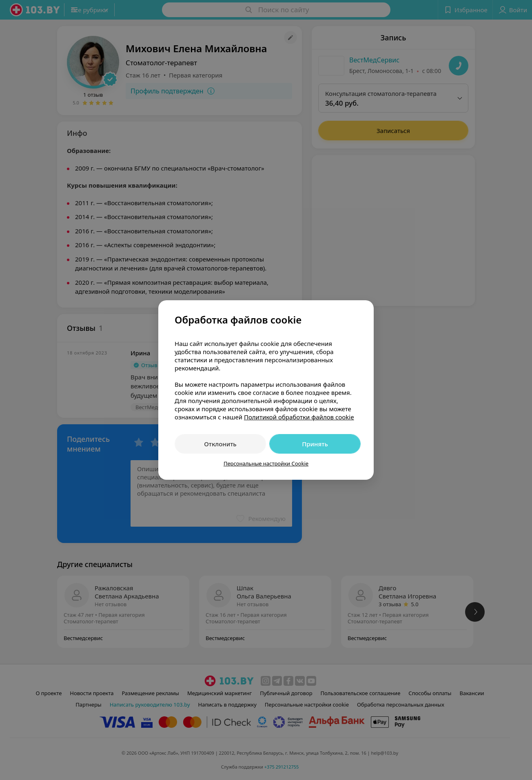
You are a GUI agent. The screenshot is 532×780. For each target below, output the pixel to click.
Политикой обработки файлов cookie (299, 417)
